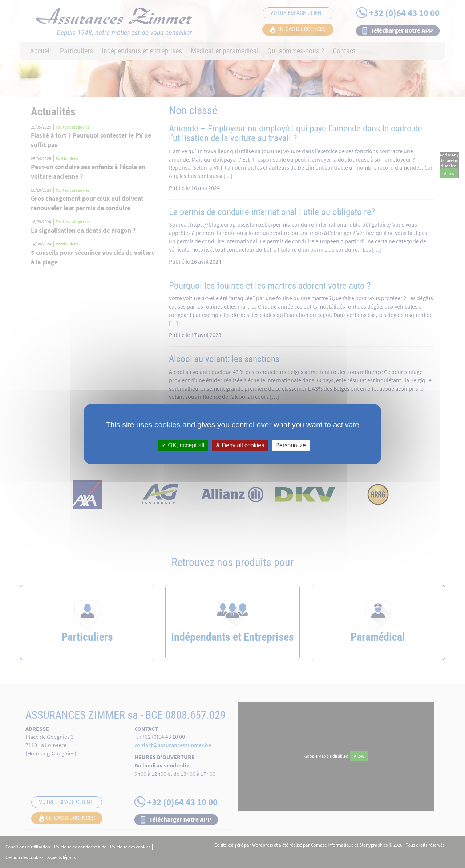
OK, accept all (183, 445)
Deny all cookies (240, 445)
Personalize (291, 445)
